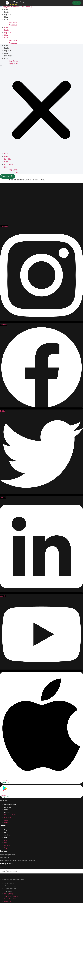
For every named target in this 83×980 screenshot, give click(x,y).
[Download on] (41, 858)
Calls (6, 91)
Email (2, 950)
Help (6, 101)
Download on (5, 863)
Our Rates (7, 917)
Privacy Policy (9, 966)
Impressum (8, 973)
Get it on (3, 877)
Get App (77, 3)
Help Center (13, 104)
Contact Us (13, 106)
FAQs (6, 915)
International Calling (10, 887)
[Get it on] (5, 873)
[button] (41, 190)
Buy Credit (8, 137)
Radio (6, 93)
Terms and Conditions (11, 968)
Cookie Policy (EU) (10, 971)
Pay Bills (8, 96)
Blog (6, 98)
